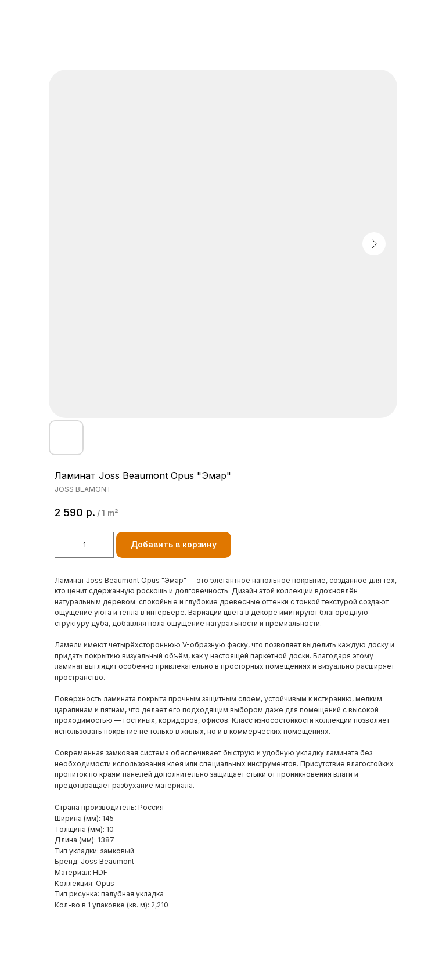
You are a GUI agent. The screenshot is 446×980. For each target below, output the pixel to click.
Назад (31, 17)
